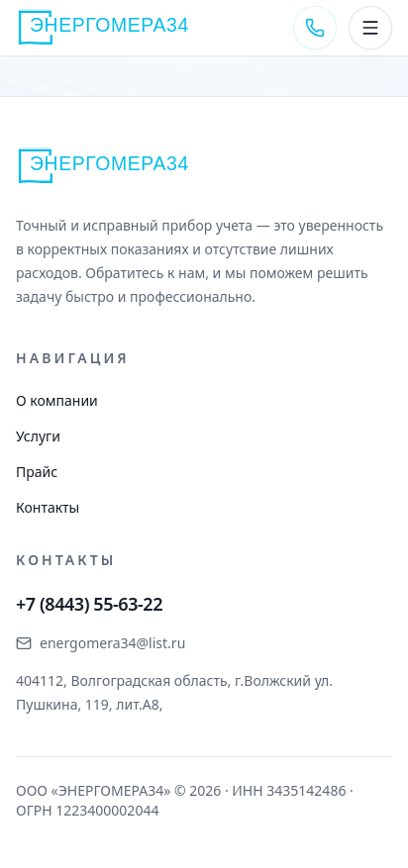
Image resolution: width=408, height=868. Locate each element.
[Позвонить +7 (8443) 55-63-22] (315, 28)
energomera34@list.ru (101, 643)
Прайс (37, 472)
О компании (57, 400)
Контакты (48, 507)
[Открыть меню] (370, 28)
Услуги (38, 436)
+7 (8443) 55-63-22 (89, 604)
